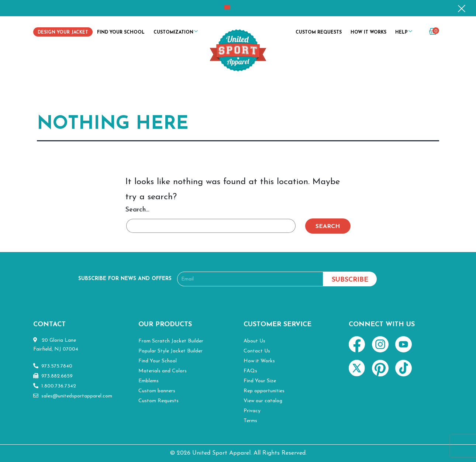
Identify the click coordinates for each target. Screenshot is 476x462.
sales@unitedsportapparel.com (73, 396)
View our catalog (263, 401)
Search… (137, 210)
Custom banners (157, 391)
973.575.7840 (53, 366)
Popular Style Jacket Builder (170, 351)
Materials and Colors (163, 371)
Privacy (252, 411)
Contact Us (257, 351)
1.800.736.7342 (55, 386)
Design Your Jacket (63, 32)
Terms (250, 421)
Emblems (149, 381)
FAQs (250, 371)
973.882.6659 (53, 376)
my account (419, 34)
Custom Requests (319, 32)
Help (401, 32)
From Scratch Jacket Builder (171, 341)
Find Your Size (260, 381)
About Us (254, 341)
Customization (173, 32)
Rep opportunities (264, 391)
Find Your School (121, 32)
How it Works (368, 32)
